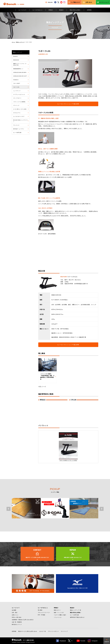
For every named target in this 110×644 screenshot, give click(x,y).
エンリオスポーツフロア (19, 116)
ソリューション (58, 617)
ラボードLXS (29, 42)
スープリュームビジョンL (19, 94)
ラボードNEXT (17, 83)
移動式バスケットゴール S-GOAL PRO (20, 64)
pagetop (107, 641)
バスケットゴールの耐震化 (19, 102)
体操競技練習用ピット (18, 69)
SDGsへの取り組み (17, 617)
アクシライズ (16, 125)
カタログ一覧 (42, 631)
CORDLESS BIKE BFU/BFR (20, 72)
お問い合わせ (89, 2)
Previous (9, 509)
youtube (61, 2)
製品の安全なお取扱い (75, 10)
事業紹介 (51, 10)
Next (102, 509)
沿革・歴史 (15, 613)
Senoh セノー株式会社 (14, 7)
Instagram (93, 641)
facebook (55, 2)
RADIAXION (16, 60)
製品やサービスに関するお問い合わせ (28, 631)
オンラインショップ (104, 2)
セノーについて (22, 10)
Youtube (81, 641)
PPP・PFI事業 (42, 615)
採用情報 (89, 10)
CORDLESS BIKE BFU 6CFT (20, 76)
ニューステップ (17, 91)
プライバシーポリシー (53, 631)
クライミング (16, 105)
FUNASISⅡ (16, 80)
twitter (58, 2)
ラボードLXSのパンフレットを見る (68, 460)
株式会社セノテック (17, 624)
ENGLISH (49, 2)
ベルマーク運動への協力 (60, 615)
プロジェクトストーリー (44, 613)
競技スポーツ (57, 610)
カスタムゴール (17, 113)
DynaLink (15, 56)
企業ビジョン (15, 615)
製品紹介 (61, 10)
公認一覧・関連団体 (17, 622)
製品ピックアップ (20, 42)
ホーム (13, 42)
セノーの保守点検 (17, 133)
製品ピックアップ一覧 (76, 610)
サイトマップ (64, 631)
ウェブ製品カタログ (75, 2)
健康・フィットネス (59, 613)
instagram (64, 2)
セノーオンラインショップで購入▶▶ (68, 104)
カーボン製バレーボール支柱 (20, 109)
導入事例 (40, 610)
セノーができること (38, 10)
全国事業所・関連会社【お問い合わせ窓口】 (23, 620)
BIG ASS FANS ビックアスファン (21, 121)
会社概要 (14, 610)
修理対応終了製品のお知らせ (77, 617)
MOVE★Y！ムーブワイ (19, 129)
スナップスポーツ (17, 98)
